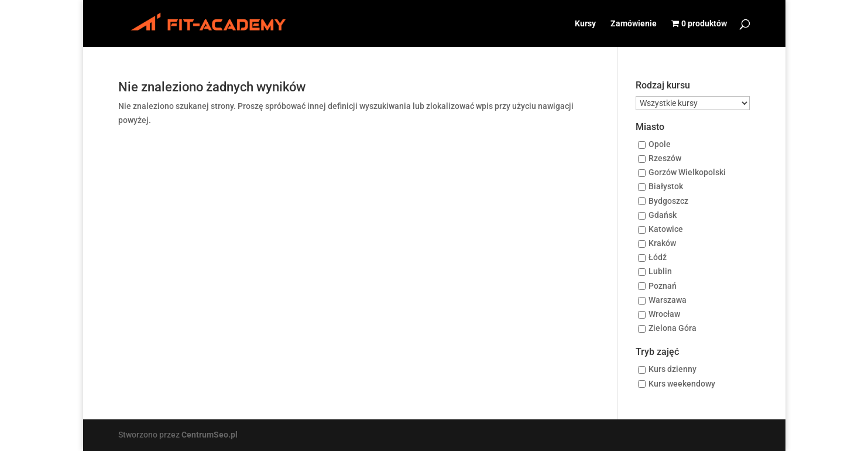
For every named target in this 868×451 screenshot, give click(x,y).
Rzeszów (665, 158)
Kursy (585, 24)
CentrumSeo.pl (210, 435)
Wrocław (664, 314)
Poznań (663, 286)
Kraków (662, 244)
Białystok (666, 187)
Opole (660, 144)
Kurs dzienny (673, 370)
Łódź (658, 258)
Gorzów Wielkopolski (687, 173)
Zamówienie (634, 24)
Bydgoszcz (668, 201)
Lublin (660, 272)
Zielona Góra (673, 329)
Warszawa (668, 300)
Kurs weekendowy (682, 384)
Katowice (666, 229)
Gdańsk (663, 215)
